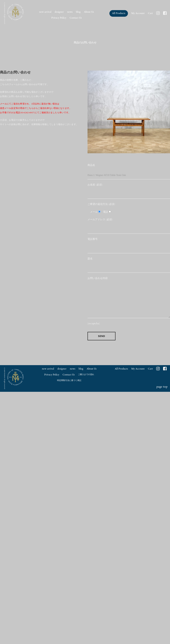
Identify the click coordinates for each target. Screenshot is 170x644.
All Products (119, 13)
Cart (150, 13)
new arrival (45, 12)
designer (59, 12)
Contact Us (76, 18)
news (70, 12)
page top (162, 387)
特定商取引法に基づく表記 (69, 380)
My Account (138, 13)
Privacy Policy (59, 18)
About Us (89, 12)
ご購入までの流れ (86, 375)
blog (78, 12)
